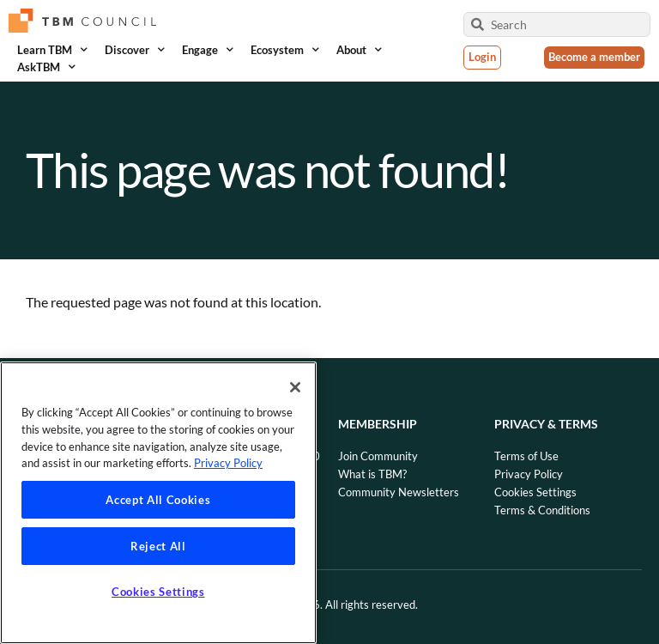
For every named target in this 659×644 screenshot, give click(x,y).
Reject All (158, 546)
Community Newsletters (399, 492)
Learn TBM (52, 50)
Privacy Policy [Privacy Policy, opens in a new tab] (228, 463)
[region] (158, 503)
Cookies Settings (535, 492)
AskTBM (46, 67)
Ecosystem (285, 50)
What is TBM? (372, 474)
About (359, 50)
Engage (208, 50)
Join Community (378, 456)
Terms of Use (526, 456)
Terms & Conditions (542, 510)
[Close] (295, 387)
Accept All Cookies (158, 500)
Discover (135, 50)
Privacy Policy (529, 474)
